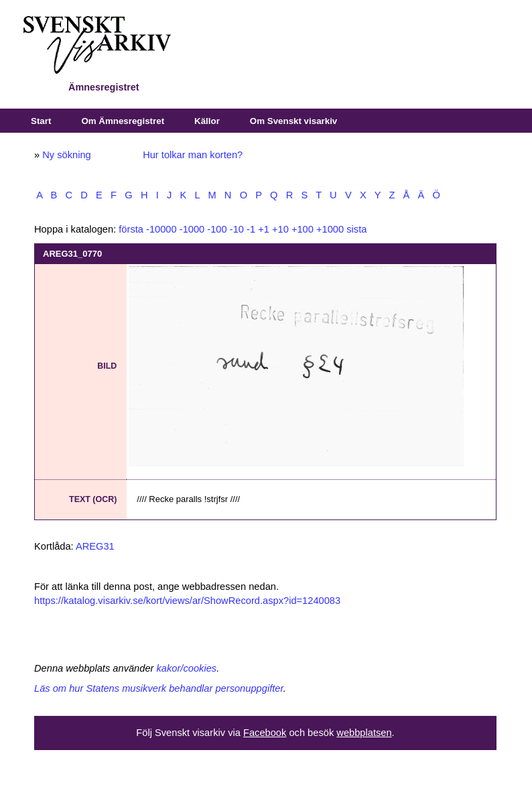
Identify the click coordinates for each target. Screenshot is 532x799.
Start (41, 121)
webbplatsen (364, 733)
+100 (303, 229)
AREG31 (95, 546)
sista (356, 229)
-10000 (161, 229)
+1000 (330, 229)
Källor (207, 121)
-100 (217, 229)
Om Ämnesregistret (123, 121)
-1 (251, 229)
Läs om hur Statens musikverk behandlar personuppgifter (159, 688)
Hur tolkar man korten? (193, 155)
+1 (264, 229)
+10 (280, 229)
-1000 (192, 229)
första (131, 229)
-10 (237, 229)
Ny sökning (67, 155)
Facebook (265, 733)
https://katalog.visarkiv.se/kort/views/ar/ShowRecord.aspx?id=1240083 (187, 601)
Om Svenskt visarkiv (293, 121)
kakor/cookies (187, 668)
